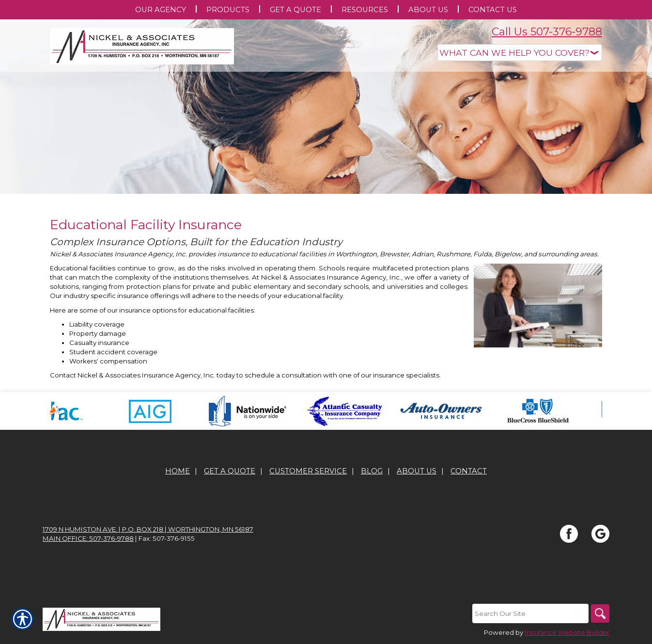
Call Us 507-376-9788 (547, 32)
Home (178, 471)
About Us (417, 471)
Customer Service (308, 471)
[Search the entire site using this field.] (529, 613)
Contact (469, 471)
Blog (372, 471)
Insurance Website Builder (567, 632)
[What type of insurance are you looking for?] (520, 53)
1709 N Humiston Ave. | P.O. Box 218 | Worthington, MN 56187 (148, 529)
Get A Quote (230, 471)
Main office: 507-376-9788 (88, 538)
